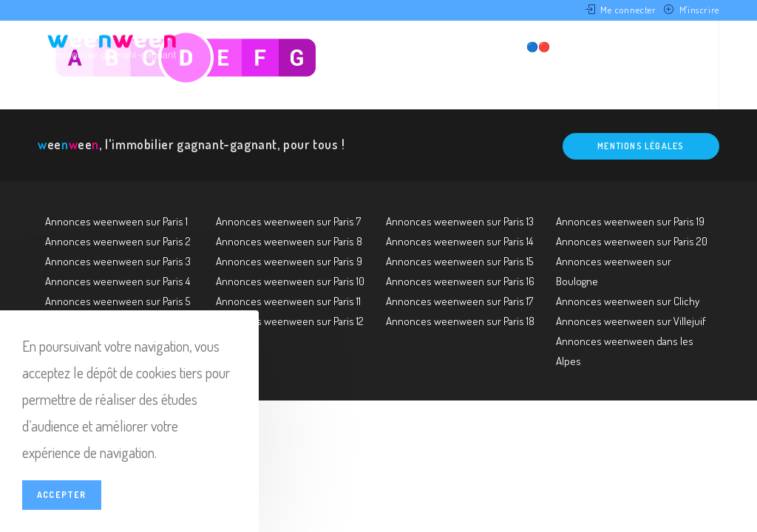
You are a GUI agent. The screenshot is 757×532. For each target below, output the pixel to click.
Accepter (62, 495)
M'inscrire (699, 10)
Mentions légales (641, 146)
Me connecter (628, 10)
